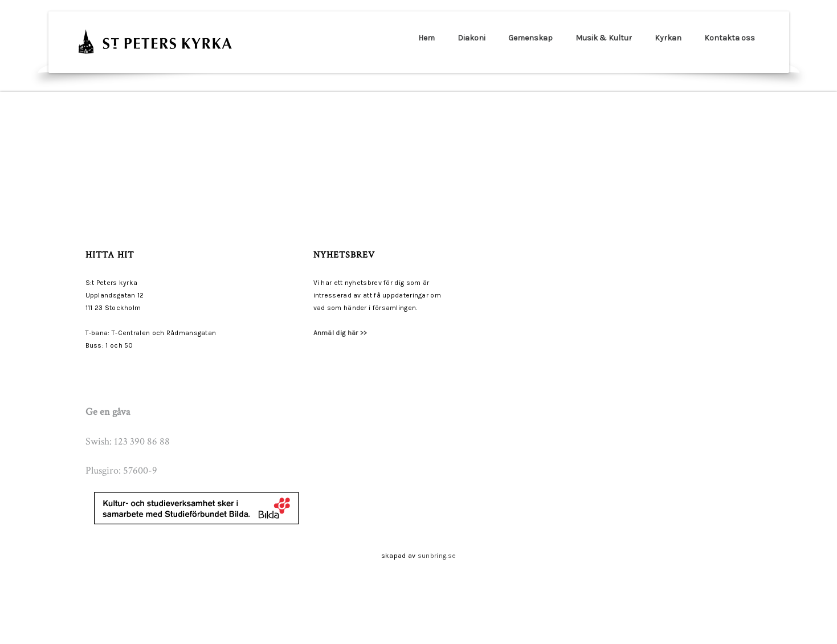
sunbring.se (437, 556)
